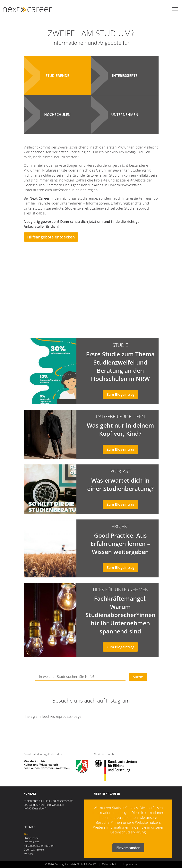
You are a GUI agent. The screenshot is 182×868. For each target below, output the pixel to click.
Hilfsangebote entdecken (51, 237)
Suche (138, 677)
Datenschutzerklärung (128, 832)
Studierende (31, 838)
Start (27, 834)
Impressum (130, 864)
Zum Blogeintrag (120, 394)
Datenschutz (110, 864)
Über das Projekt (34, 850)
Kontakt (28, 853)
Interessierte (32, 842)
